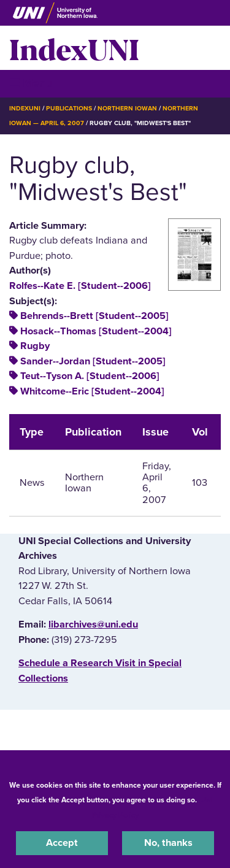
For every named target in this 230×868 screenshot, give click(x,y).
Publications (69, 108)
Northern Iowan (127, 108)
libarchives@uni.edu (93, 624)
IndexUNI (74, 48)
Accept (62, 843)
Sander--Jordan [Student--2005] (93, 361)
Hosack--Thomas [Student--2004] (96, 331)
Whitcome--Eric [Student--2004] (92, 391)
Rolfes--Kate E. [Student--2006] (80, 286)
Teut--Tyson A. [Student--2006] (90, 376)
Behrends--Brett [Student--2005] (94, 316)
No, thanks (168, 843)
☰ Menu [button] (31, 83)
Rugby (35, 346)
